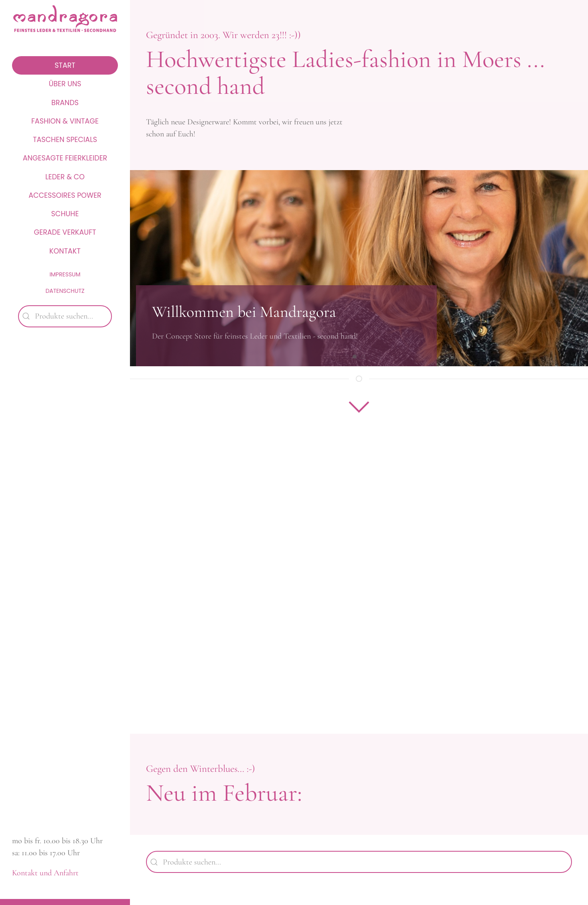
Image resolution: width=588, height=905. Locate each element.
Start (65, 65)
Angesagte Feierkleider (65, 158)
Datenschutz (65, 291)
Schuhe (65, 214)
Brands (65, 103)
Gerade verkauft (65, 232)
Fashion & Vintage (65, 121)
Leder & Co (65, 177)
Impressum (65, 274)
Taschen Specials (65, 140)
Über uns (65, 84)
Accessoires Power (65, 195)
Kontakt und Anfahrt (45, 873)
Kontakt (65, 251)
